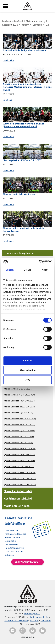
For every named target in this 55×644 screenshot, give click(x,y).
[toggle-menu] (5, 6)
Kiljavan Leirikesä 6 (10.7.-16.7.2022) (20, 485)
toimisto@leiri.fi (32, 614)
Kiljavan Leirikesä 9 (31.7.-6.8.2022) (20, 473)
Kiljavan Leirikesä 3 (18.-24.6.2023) (20, 455)
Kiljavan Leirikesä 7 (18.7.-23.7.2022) (20, 479)
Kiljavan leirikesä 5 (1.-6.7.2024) (18, 389)
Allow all (27, 361)
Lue (47, 25)
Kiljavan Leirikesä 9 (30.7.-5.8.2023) (20, 419)
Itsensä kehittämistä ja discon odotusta (24, 50)
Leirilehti (37, 25)
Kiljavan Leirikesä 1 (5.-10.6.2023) (19, 467)
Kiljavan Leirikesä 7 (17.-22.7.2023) (19, 431)
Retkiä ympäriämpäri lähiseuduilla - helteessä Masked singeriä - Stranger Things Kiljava (27, 87)
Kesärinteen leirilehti (18, 499)
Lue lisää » (8, 60)
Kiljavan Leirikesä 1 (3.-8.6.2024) (18, 413)
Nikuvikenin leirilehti (18, 491)
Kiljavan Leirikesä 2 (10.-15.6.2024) (20, 407)
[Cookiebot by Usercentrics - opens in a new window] (39, 262)
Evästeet (34, 621)
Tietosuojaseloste (39, 617)
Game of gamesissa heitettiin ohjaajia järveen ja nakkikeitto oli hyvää (24, 125)
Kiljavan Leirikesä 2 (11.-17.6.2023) (19, 461)
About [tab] (45, 270)
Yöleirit (25, 25)
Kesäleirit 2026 (10, 25)
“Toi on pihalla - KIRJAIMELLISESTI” (23, 160)
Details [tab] (28, 270)
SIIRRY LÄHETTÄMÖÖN (27, 562)
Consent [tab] (10, 270)
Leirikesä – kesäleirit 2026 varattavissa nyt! (25, 21)
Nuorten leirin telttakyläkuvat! (20, 194)
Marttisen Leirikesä (17, 506)
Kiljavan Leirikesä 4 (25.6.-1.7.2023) (20, 449)
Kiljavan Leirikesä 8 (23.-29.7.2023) (19, 425)
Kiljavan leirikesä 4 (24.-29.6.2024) (19, 395)
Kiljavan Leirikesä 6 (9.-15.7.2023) (19, 437)
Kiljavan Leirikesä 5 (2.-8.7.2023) (18, 443)
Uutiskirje (46, 621)
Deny (27, 380)
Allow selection (27, 370)
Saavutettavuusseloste (16, 621)
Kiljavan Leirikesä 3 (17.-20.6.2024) (19, 401)
